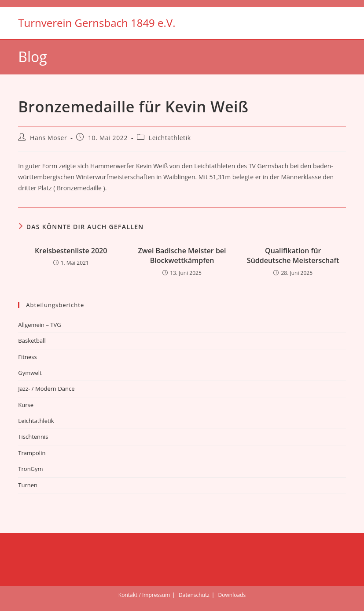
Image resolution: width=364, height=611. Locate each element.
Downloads (232, 595)
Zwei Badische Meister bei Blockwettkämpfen (182, 256)
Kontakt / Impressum (144, 595)
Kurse (26, 405)
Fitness (27, 357)
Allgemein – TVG (39, 325)
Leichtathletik (170, 138)
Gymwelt (30, 373)
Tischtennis (33, 437)
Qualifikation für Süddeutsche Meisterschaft (293, 256)
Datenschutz (194, 595)
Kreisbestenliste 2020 (71, 251)
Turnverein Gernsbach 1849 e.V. (97, 23)
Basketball (32, 341)
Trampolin (32, 453)
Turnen (28, 485)
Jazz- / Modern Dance (46, 389)
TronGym (30, 469)
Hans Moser (48, 138)
